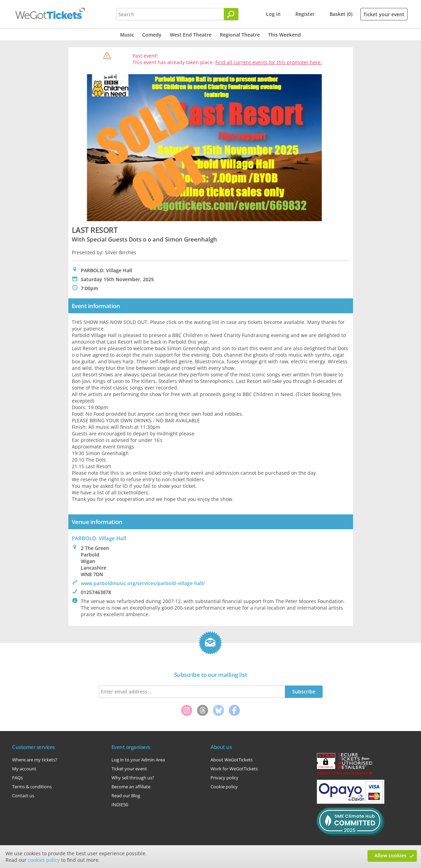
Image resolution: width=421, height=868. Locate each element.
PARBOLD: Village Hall (99, 538)
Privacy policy (224, 778)
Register (305, 14)
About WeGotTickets (232, 760)
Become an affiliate (131, 787)
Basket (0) (341, 14)
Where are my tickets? (35, 760)
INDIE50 (120, 805)
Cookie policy (224, 787)
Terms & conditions (32, 787)
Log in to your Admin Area (138, 760)
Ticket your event (384, 14)
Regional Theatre (240, 35)
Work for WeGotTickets (234, 769)
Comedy (152, 35)
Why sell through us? (133, 778)
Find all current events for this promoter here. (269, 62)
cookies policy (44, 860)
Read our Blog (126, 796)
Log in (273, 14)
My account (24, 769)
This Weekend (285, 35)
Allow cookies (390, 855)
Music (127, 35)
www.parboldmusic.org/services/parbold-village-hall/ (143, 583)
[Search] (231, 14)
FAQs (17, 778)
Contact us (23, 796)
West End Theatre (191, 35)
